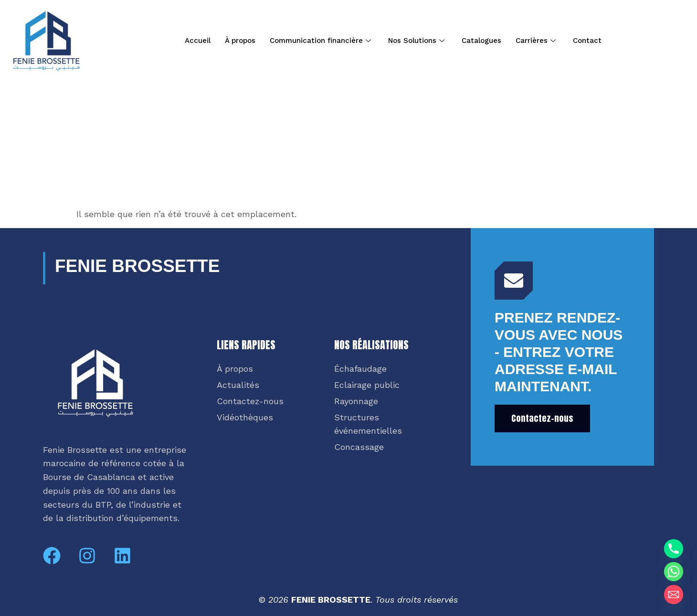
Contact (587, 41)
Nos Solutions (416, 41)
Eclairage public (367, 385)
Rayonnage (356, 401)
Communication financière (320, 41)
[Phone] (674, 549)
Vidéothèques (245, 417)
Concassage (359, 447)
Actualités (238, 385)
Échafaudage (360, 369)
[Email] (674, 595)
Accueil (198, 41)
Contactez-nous (250, 401)
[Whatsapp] (674, 572)
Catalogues (481, 41)
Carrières (536, 41)
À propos (240, 41)
